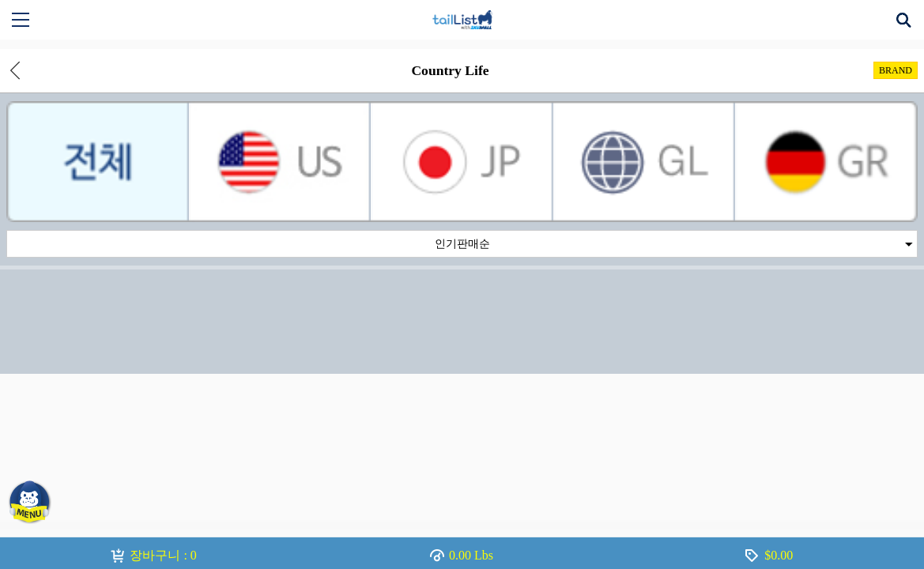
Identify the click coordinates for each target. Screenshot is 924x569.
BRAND (896, 70)
